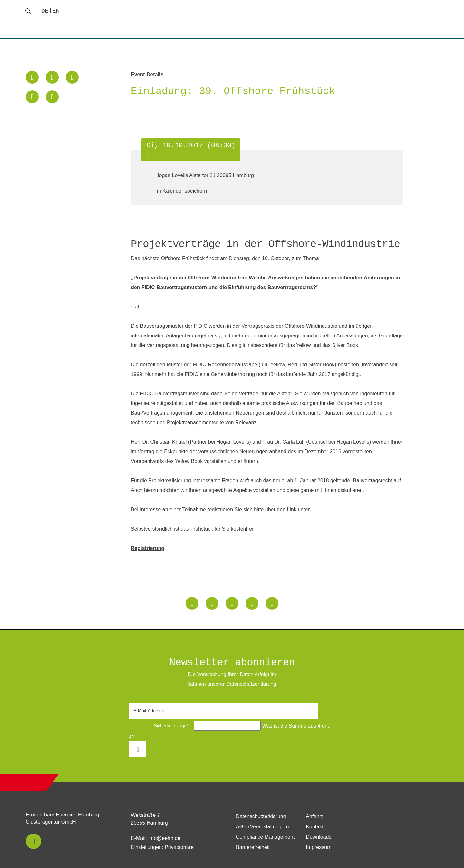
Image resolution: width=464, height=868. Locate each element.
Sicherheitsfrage (161, 726)
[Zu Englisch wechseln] (56, 11)
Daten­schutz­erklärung (251, 684)
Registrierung (148, 548)
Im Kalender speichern (181, 191)
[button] (32, 77)
